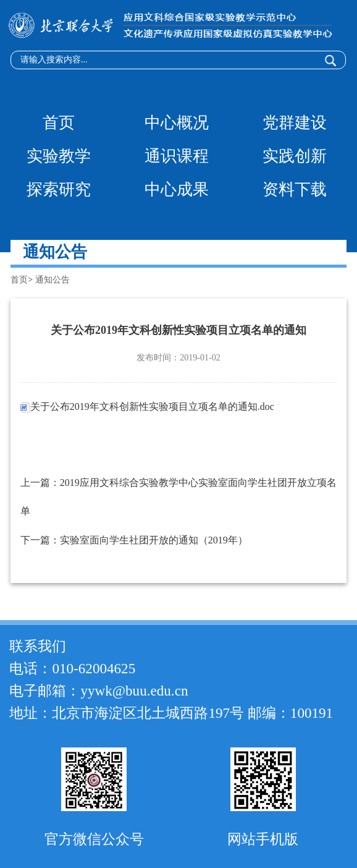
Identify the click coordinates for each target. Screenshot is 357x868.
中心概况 (177, 123)
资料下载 (295, 189)
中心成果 (177, 189)
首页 (59, 123)
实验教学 (59, 156)
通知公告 (52, 280)
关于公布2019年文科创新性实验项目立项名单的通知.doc (147, 406)
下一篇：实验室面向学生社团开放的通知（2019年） (134, 540)
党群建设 (295, 123)
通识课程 (177, 156)
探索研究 (59, 189)
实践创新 (295, 156)
